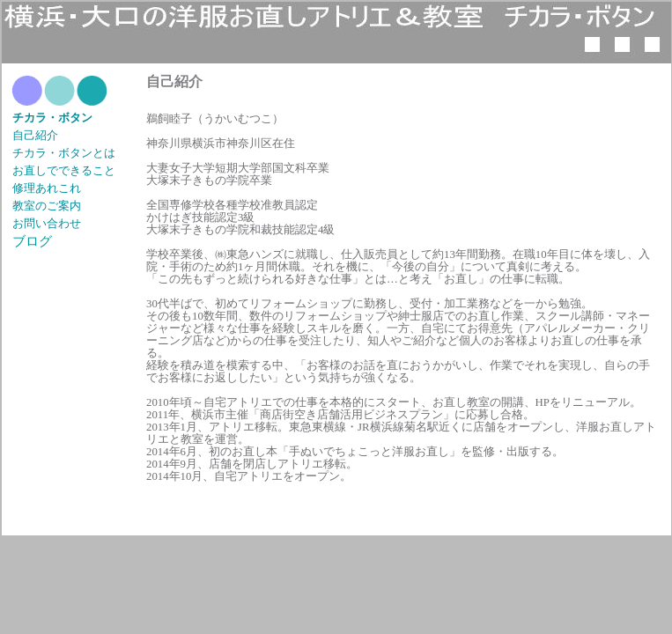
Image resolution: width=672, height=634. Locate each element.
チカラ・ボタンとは (64, 153)
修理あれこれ (47, 188)
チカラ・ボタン (52, 118)
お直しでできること (64, 171)
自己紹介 (35, 136)
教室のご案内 (47, 206)
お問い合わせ (47, 224)
